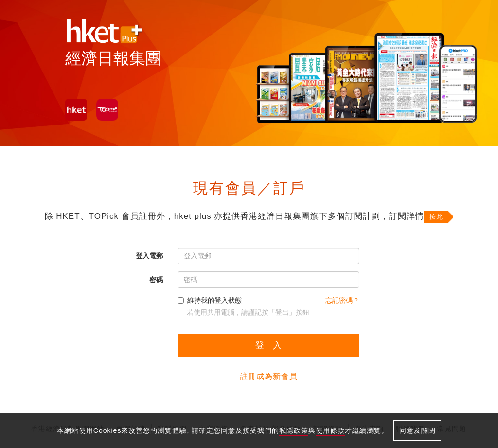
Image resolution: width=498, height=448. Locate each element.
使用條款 (330, 430)
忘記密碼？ (342, 300)
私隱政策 (294, 430)
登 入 (268, 345)
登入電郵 (149, 256)
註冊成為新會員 (269, 376)
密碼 (156, 280)
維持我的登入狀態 (210, 300)
